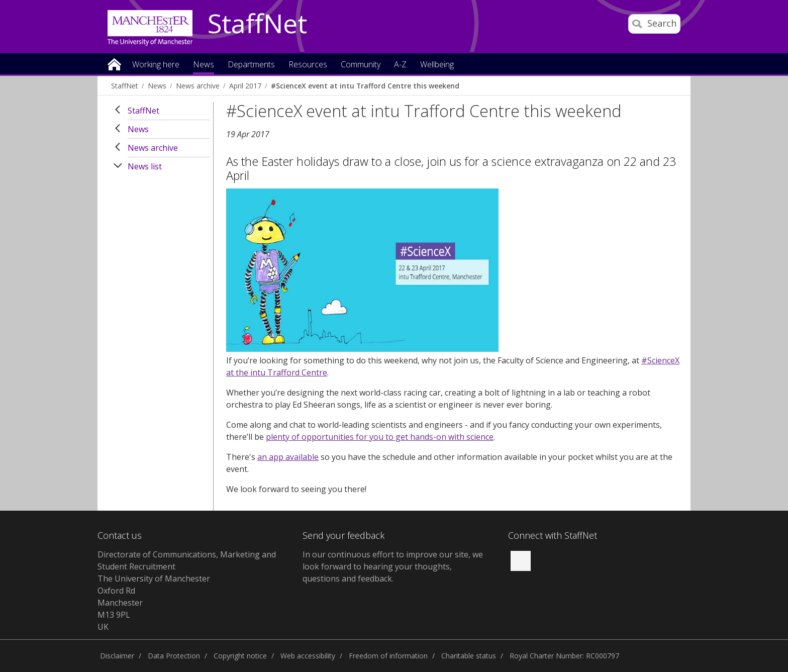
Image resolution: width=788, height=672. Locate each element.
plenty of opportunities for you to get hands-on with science (380, 437)
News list (145, 166)
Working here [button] (156, 65)
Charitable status (469, 656)
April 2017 (245, 86)
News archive (198, 86)
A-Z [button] (400, 65)
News (157, 86)
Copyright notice (240, 656)
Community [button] (361, 65)
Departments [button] (251, 65)
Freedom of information (388, 656)
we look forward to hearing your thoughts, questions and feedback (393, 566)
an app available (288, 457)
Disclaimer (117, 656)
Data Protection (174, 656)
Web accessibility (308, 656)
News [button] (204, 65)
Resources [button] (308, 65)
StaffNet (257, 24)
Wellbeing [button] (437, 65)
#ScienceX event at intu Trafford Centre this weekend (365, 86)
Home (114, 64)
